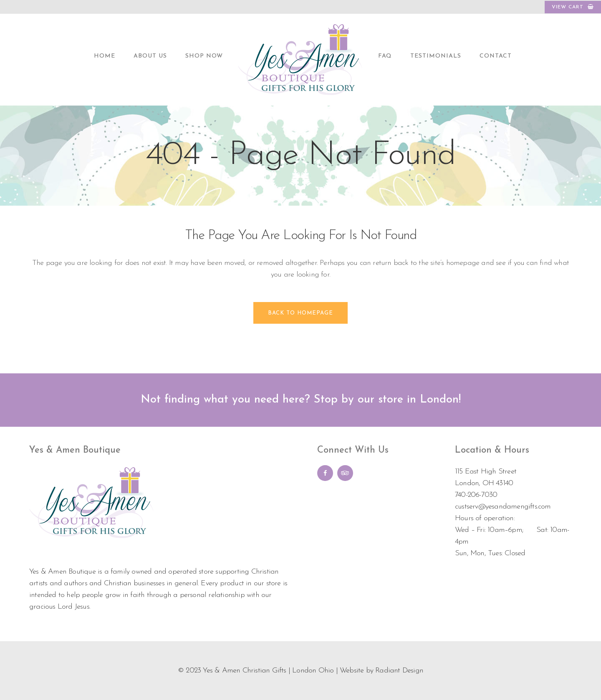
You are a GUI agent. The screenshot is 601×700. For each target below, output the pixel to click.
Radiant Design (399, 671)
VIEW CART (573, 7)
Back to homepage (300, 313)
